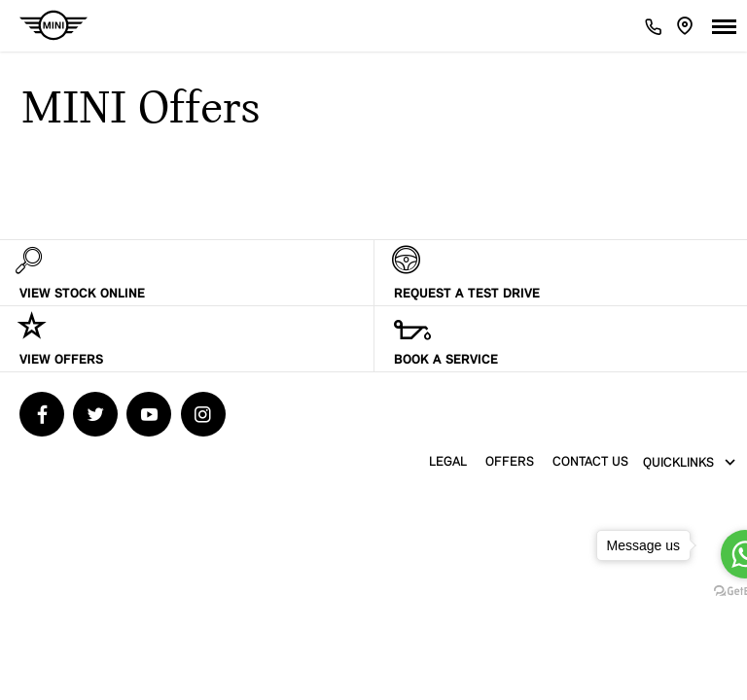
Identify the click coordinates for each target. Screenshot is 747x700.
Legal (448, 462)
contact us (590, 462)
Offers (510, 462)
